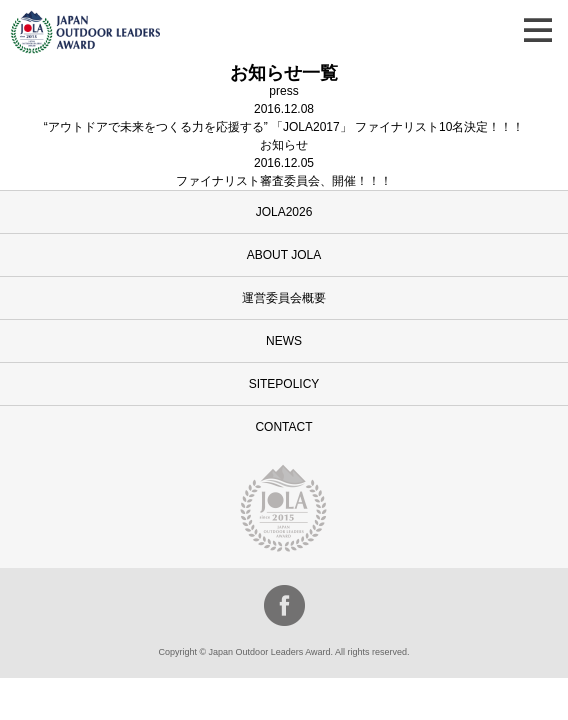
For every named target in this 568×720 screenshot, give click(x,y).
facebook (284, 605)
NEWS (284, 341)
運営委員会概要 (284, 298)
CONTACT (283, 427)
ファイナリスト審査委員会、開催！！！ (284, 181)
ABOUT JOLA (284, 255)
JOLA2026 (284, 212)
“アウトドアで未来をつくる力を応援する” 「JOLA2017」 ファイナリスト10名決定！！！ (284, 127)
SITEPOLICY (284, 384)
